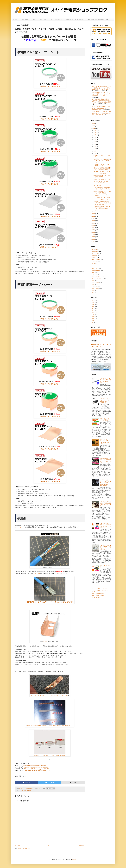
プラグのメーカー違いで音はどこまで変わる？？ (102, 165)
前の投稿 (82, 846)
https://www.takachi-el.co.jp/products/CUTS (37, 771)
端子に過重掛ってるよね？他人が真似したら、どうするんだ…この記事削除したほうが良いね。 (101, 113)
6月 (95, 144)
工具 (93, 284)
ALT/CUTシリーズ (20, 527)
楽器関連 (94, 255)
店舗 (93, 280)
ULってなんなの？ (98, 185)
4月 (95, 149)
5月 (95, 147)
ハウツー (22, 791)
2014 (94, 235)
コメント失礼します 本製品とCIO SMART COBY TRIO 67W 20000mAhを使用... (101, 108)
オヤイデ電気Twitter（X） (99, 594)
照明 (93, 292)
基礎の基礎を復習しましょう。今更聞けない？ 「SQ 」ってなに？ (105, 460)
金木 (93, 304)
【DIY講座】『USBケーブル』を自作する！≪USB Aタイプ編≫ (105, 380)
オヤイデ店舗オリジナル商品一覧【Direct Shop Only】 (68, 19)
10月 (95, 135)
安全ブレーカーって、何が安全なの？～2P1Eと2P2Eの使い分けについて (105, 441)
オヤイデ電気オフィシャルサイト (101, 588)
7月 (95, 142)
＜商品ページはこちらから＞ (50, 86)
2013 (94, 237)
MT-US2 (45, 641)
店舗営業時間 (96, 288)
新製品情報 (30, 791)
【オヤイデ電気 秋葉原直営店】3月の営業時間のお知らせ (102, 169)
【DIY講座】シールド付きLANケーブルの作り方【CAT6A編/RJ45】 (50, 602)
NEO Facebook (96, 598)
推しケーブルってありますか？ (102, 179)
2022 (94, 216)
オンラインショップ (97, 278)
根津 (93, 302)
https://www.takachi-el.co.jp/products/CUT (36, 767)
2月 (95, 153)
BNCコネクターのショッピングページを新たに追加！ (102, 172)
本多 (93, 312)
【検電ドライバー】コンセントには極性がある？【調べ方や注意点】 (105, 526)
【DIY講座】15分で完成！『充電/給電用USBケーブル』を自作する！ (106, 504)
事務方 (94, 318)
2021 (94, 218)
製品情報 (94, 249)
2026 (94, 124)
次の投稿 (18, 846)
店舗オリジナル (96, 259)
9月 (95, 137)
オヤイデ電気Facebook (98, 596)
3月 (95, 151)
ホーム (15, 19)
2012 (94, 239)
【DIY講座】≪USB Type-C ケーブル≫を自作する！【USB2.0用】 (105, 401)
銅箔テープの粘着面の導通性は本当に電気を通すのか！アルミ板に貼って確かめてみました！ (50, 726)
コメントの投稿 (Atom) (24, 849)
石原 (93, 320)
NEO (93, 263)
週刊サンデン (96, 268)
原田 (25, 791)
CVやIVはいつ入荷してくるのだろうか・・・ (102, 156)
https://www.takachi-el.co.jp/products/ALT (35, 765)
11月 (95, 133)
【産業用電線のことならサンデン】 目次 (34, 19)
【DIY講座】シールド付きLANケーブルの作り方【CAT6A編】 (102, 188)
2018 (94, 225)
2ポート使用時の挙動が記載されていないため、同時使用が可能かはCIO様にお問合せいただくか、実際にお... (101, 101)
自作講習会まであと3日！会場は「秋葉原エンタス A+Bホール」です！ (102, 161)
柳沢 (93, 306)
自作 (93, 272)
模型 (93, 290)
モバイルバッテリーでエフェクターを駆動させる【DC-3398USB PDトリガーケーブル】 (105, 483)
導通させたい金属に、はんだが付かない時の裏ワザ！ (102, 176)
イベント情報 (96, 282)
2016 (94, 230)
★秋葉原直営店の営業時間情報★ (98, 19)
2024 (94, 128)
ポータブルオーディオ (98, 276)
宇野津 (94, 316)
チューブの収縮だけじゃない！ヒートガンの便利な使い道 (102, 198)
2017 (94, 228)
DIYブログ (37, 574)
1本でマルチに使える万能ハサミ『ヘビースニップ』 (102, 182)
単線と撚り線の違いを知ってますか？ (105, 420)
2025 (94, 126)
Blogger (74, 859)
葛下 (93, 310)
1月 (95, 211)
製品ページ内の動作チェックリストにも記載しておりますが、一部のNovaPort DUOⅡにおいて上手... (101, 88)
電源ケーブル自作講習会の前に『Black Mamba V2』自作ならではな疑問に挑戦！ (102, 203)
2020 (94, 221)
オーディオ (95, 253)
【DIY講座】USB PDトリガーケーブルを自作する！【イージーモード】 (106, 547)
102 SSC (94, 257)
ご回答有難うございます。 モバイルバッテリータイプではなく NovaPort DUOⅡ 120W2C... (101, 94)
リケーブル (95, 261)
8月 (95, 140)
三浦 (93, 314)
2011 (94, 242)
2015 (94, 232)
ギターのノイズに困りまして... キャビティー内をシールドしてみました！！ (50, 695)
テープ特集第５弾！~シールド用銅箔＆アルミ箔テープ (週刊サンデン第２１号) (50, 755)
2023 (94, 214)
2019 (94, 223)
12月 (95, 130)
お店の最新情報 (96, 270)
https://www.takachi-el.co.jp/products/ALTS (37, 769)
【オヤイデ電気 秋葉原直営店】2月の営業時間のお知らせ (102, 207)
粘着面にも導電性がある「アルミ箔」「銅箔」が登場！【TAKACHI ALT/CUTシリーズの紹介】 (102, 193)
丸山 (93, 308)
